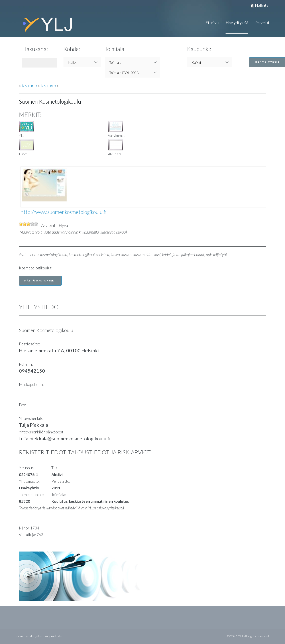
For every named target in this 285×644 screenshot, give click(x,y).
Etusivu (212, 23)
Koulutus (30, 86)
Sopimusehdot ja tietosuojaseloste (39, 636)
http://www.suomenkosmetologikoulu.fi (64, 212)
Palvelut (262, 23)
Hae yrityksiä (237, 23)
